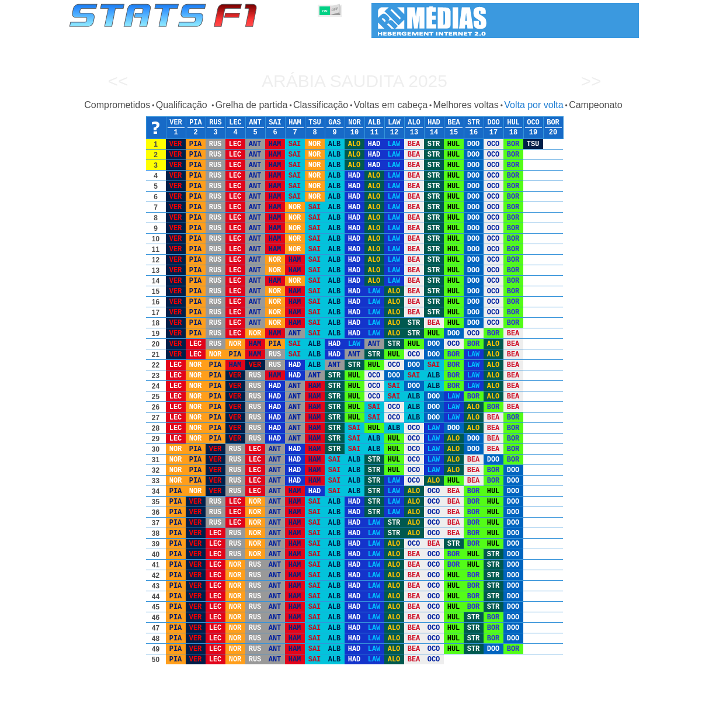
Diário (507, 717)
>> (591, 81)
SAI (275, 123)
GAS (335, 123)
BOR (553, 123)
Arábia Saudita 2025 (354, 81)
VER (176, 123)
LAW (394, 123)
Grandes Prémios (219, 717)
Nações (432, 717)
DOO (493, 123)
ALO (414, 123)
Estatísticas (108, 717)
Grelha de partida (252, 105)
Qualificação (183, 105)
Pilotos (272, 717)
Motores (363, 717)
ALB (374, 123)
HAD (434, 123)
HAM (295, 123)
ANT (255, 123)
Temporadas (159, 717)
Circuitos (471, 717)
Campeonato (596, 105)
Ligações (543, 717)
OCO (533, 123)
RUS (216, 123)
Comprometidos (117, 105)
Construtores (316, 717)
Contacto (617, 717)
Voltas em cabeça (391, 105)
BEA (454, 123)
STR (474, 123)
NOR (354, 123)
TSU (315, 123)
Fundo (580, 717)
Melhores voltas (466, 105)
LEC (235, 123)
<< (118, 81)
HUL (513, 123)
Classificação (321, 105)
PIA (196, 123)
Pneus (398, 717)
